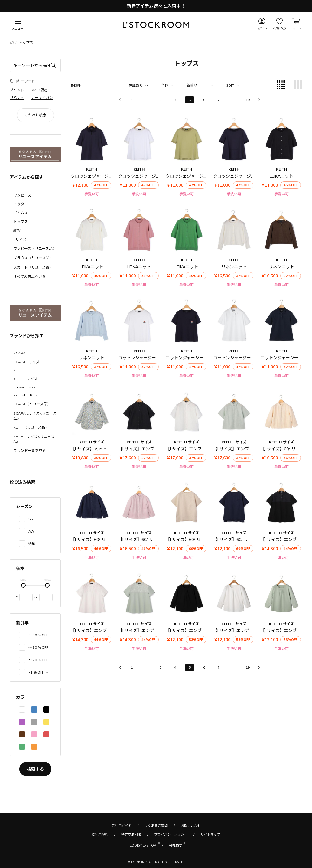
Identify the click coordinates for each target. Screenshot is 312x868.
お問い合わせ (191, 826)
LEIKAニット (281, 176)
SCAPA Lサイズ (26, 362)
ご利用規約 (100, 834)
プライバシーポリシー (171, 834)
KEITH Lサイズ (25, 379)
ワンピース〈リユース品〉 (35, 248)
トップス (21, 222)
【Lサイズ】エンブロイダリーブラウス (155, 449)
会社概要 (176, 845)
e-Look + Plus (25, 395)
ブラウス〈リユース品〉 (33, 258)
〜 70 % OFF (38, 660)
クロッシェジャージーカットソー (150, 176)
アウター (21, 204)
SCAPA (19, 353)
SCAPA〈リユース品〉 (32, 404)
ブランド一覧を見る (30, 450)
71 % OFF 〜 (38, 672)
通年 (32, 544)
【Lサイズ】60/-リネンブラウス (101, 540)
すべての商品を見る (29, 277)
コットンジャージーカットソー (148, 358)
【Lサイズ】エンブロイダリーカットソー (205, 631)
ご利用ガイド (122, 826)
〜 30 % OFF (38, 635)
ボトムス (21, 213)
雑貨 (17, 230)
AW (31, 531)
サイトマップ (210, 834)
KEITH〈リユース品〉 (31, 427)
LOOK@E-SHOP (143, 845)
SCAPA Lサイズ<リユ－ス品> (35, 416)
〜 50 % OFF (38, 648)
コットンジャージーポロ (236, 358)
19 (248, 100)
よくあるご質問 (156, 826)
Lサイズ (20, 240)
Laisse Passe (26, 387)
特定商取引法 (131, 834)
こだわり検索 (35, 115)
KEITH (18, 370)
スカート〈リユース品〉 (33, 267)
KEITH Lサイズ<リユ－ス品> (34, 439)
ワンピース (22, 195)
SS (31, 519)
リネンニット (234, 267)
